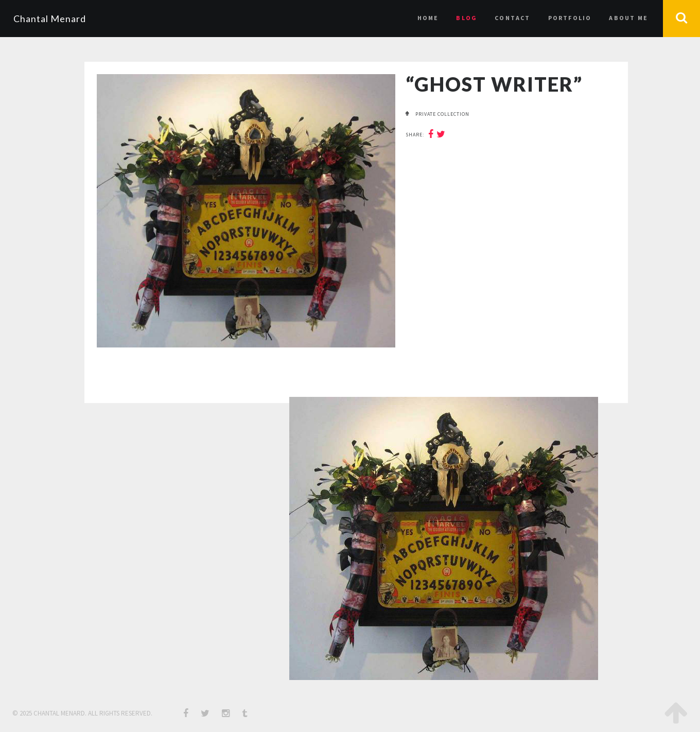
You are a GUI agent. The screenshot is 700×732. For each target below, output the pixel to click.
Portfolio (570, 18)
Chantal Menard (50, 19)
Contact (512, 18)
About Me (628, 18)
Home (428, 18)
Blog (467, 18)
